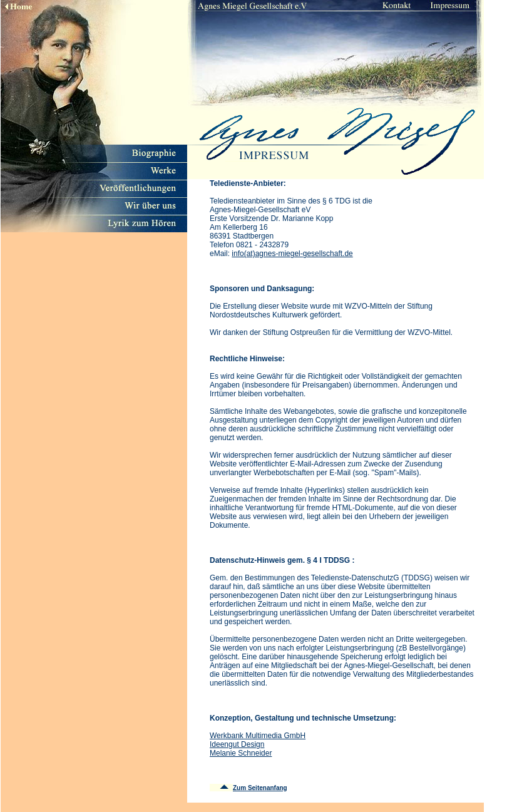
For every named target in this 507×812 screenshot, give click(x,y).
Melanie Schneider (241, 753)
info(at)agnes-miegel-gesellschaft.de (292, 254)
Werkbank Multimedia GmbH (258, 736)
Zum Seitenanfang (260, 788)
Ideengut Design (237, 744)
